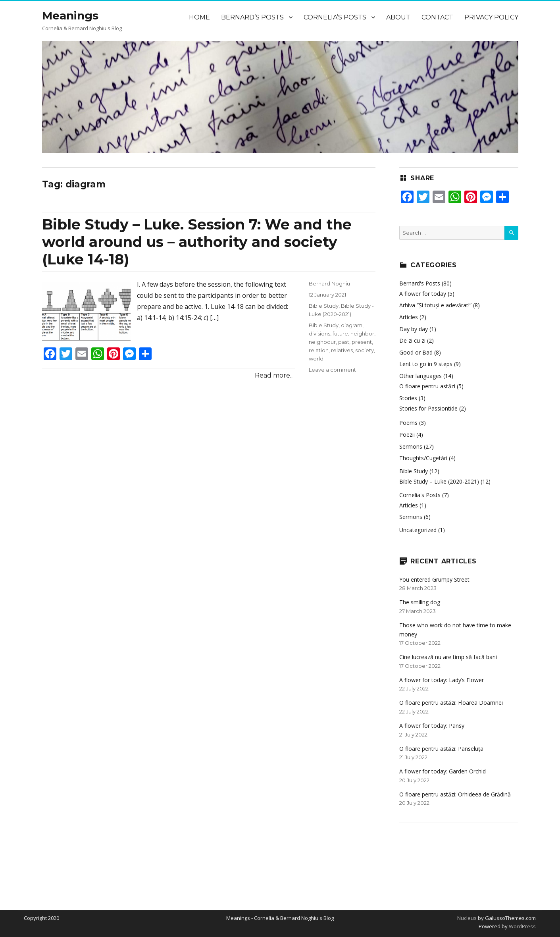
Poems (408, 423)
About (398, 17)
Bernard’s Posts (252, 17)
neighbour (322, 342)
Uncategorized (418, 530)
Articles (409, 317)
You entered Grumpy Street (434, 579)
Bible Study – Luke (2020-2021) (439, 481)
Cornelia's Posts (420, 495)
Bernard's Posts (420, 283)
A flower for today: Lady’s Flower (442, 680)
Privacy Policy (491, 17)
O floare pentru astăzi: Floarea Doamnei (451, 703)
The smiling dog (420, 602)
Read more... (274, 375)
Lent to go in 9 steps (426, 364)
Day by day (414, 329)
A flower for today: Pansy (432, 726)
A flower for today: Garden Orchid (443, 771)
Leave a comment (332, 370)
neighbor (362, 334)
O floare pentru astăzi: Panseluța (441, 749)
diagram (352, 325)
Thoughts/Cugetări (423, 458)
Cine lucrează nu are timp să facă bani (448, 657)
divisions (319, 334)
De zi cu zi (412, 340)
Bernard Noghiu (329, 283)
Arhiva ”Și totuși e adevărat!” (435, 305)
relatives (342, 350)
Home (199, 17)
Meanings (70, 15)
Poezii (407, 435)
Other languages (420, 376)
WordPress (522, 926)
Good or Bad (416, 352)
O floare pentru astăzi (427, 386)
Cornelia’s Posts (335, 17)
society (365, 350)
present (362, 342)
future (340, 334)
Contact (437, 17)
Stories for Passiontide (428, 408)
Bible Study (324, 306)
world (316, 359)
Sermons (411, 446)
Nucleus (467, 918)
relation (319, 350)
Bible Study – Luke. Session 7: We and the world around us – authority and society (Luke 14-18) (197, 242)
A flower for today (423, 294)
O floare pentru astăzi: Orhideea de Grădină (455, 794)
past (344, 342)
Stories (408, 398)
